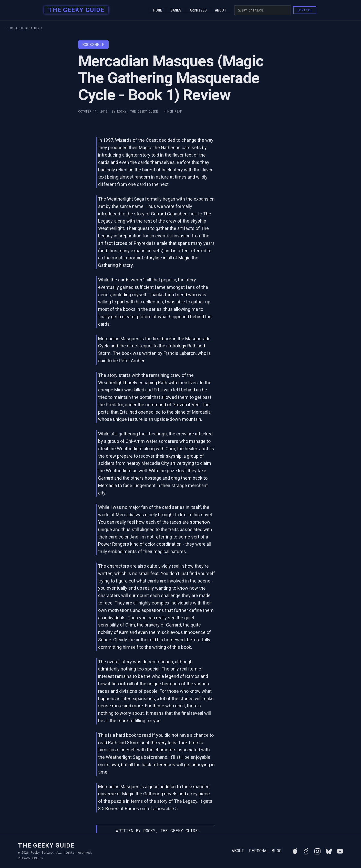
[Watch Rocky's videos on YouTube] (340, 851)
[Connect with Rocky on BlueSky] (329, 851)
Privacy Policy (31, 858)
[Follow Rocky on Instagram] (317, 851)
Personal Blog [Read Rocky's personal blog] (265, 851)
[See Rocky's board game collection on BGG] (295, 851)
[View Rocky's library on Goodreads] (306, 851)
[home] (75, 10)
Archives (198, 10)
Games (176, 10)
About (221, 10)
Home (158, 10)
